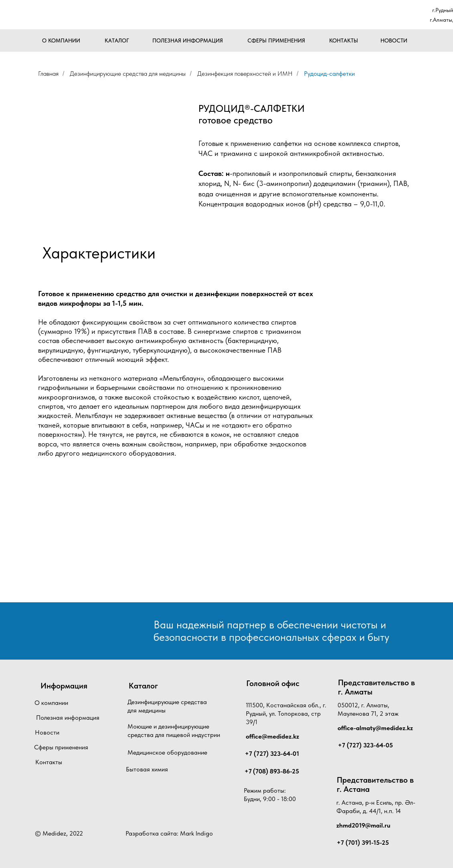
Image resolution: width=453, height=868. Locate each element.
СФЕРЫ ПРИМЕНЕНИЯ (276, 40)
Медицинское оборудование (167, 752)
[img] (75, 15)
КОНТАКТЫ (344, 40)
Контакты (49, 762)
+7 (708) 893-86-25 (272, 771)
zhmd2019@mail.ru (363, 825)
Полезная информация (68, 718)
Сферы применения (61, 747)
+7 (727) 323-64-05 (365, 745)
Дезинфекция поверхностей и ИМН (245, 74)
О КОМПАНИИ (61, 40)
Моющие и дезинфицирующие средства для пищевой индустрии (174, 731)
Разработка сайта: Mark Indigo (169, 833)
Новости (47, 732)
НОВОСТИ (394, 40)
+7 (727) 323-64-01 (272, 754)
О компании (51, 703)
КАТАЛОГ (117, 40)
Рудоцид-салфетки (329, 74)
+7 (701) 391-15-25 (363, 843)
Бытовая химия (147, 769)
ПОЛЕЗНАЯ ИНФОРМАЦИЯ (188, 40)
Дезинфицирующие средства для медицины (128, 74)
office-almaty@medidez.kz (375, 728)
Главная (48, 74)
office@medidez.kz (272, 736)
